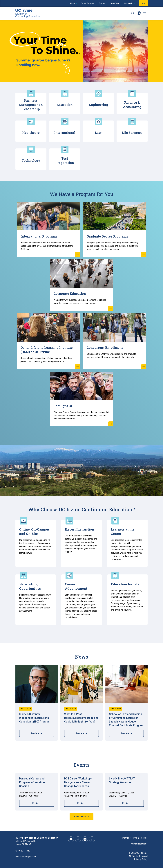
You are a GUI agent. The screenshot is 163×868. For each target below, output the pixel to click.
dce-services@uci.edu (26, 857)
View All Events (81, 817)
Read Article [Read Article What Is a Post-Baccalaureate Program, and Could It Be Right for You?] (81, 733)
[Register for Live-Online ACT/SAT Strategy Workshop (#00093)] (126, 784)
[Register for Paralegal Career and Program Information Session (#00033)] (37, 784)
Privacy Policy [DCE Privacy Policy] (141, 859)
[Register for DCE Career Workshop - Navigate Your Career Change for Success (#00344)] (82, 784)
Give (143, 3)
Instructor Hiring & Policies (135, 838)
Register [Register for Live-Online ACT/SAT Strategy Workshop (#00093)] (126, 803)
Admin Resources (139, 844)
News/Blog (115, 3)
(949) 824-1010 (23, 851)
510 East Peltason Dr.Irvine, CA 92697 (26, 843)
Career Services (87, 3)
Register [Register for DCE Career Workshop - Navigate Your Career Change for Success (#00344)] (81, 803)
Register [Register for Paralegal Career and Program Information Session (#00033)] (37, 803)
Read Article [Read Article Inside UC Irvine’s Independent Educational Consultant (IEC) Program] (37, 733)
